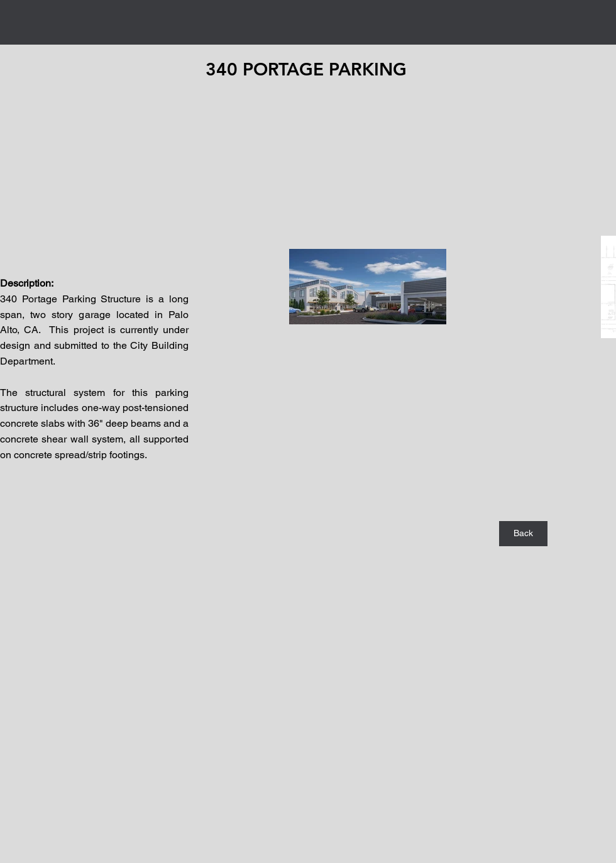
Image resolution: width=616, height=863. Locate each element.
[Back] (523, 534)
